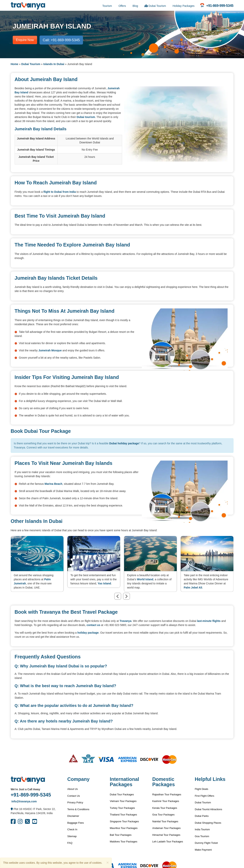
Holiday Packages (183, 6)
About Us (73, 789)
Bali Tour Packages (121, 835)
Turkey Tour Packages (122, 808)
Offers (122, 6)
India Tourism (202, 829)
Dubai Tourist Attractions (208, 809)
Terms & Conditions (78, 809)
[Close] (107, 862)
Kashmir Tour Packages (166, 801)
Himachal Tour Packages (166, 835)
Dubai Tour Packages (122, 794)
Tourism (107, 6)
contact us (93, 625)
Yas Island (104, 583)
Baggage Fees (76, 823)
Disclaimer (73, 816)
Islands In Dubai (54, 64)
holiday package (88, 633)
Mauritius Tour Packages (124, 828)
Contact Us (74, 796)
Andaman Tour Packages (167, 828)
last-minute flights (209, 621)
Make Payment (203, 850)
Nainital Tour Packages (165, 821)
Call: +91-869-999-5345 (61, 40)
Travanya (126, 621)
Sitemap (72, 836)
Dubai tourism (86, 117)
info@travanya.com (24, 801)
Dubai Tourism (155, 6)
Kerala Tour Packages (165, 808)
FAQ (70, 843)
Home (15, 64)
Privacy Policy (75, 802)
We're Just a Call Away (25, 789)
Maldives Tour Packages (124, 842)
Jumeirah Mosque (50, 350)
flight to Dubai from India (60, 192)
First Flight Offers (204, 796)
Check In (72, 829)
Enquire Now (25, 40)
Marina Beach (53, 484)
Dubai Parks (202, 816)
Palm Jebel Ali (193, 588)
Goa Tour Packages (164, 815)
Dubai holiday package (124, 443)
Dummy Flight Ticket (206, 843)
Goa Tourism (202, 836)
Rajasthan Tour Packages (167, 794)
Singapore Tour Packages (124, 821)
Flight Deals (202, 789)
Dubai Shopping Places (208, 823)
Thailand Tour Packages (123, 815)
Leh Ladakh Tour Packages (168, 842)
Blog (135, 6)
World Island (145, 579)
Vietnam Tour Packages (123, 801)
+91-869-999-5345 (31, 795)
